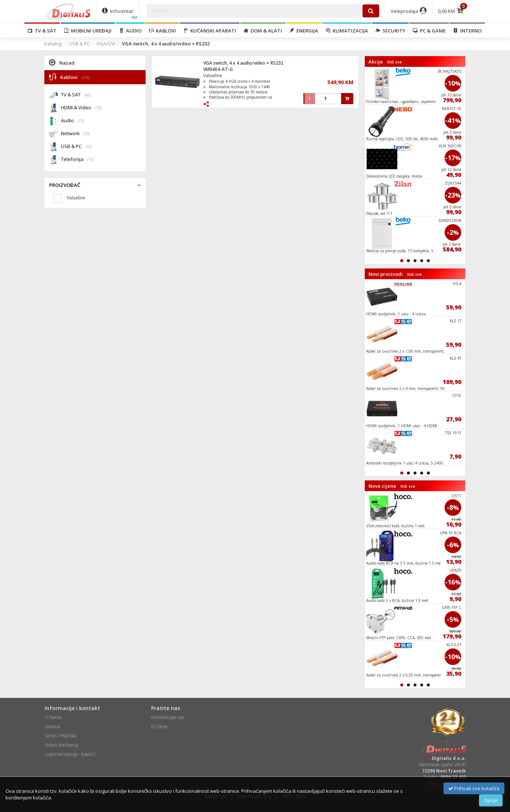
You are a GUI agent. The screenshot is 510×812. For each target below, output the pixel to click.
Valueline (213, 76)
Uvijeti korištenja (62, 745)
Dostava (52, 727)
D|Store (159, 727)
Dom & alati (263, 31)
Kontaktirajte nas (168, 717)
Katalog (53, 44)
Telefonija (77, 160)
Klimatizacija (347, 31)
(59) (87, 134)
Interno (467, 31)
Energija (304, 31)
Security (390, 31)
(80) (88, 95)
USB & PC (79, 44)
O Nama (53, 717)
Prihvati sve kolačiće (474, 788)
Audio (130, 31)
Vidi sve (394, 62)
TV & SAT (42, 31)
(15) (91, 160)
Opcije (491, 800)
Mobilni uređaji (88, 31)
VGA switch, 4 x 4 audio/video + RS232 (243, 63)
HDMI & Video (81, 108)
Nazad (62, 62)
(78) (98, 108)
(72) (81, 121)
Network (76, 134)
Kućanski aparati (210, 31)
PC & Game (429, 31)
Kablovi (162, 31)
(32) (89, 147)
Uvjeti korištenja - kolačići (70, 754)
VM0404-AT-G (218, 69)
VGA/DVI (106, 44)
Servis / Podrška (61, 736)
